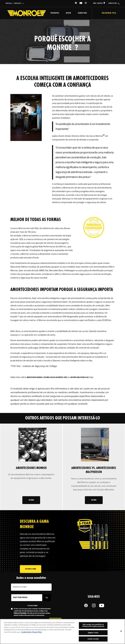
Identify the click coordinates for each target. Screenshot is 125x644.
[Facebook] (76, 3)
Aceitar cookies (93, 639)
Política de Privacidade (20, 614)
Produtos (54, 13)
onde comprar (98, 3)
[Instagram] (86, 3)
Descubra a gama (31, 571)
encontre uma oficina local (80, 377)
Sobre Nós (78, 13)
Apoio (66, 13)
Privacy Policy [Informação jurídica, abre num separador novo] (37, 632)
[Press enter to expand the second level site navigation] (60, 13)
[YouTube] (81, 3)
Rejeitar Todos (93, 633)
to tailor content (32, 606)
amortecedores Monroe (35, 377)
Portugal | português (14, 3)
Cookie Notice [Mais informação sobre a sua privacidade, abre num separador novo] (26, 632)
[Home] (27, 13)
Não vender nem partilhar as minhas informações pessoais (93, 625)
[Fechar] (121, 631)
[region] (62, 631)
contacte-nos (113, 3)
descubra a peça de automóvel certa (55, 377)
